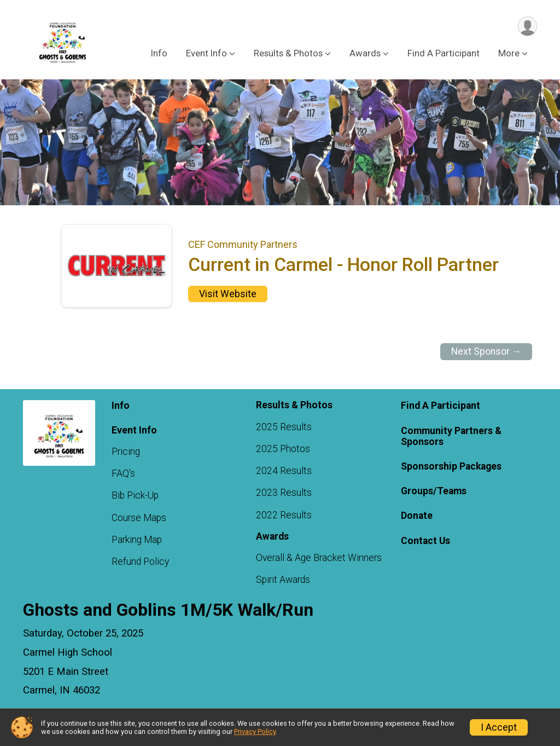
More (509, 54)
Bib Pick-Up (135, 496)
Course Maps (139, 518)
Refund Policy (140, 562)
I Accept (499, 727)
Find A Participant (444, 54)
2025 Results (284, 427)
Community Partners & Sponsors (451, 436)
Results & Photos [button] (288, 54)
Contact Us (425, 541)
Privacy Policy (255, 731)
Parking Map (137, 540)
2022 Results (284, 515)
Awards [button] (365, 54)
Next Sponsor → (486, 351)
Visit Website (228, 294)
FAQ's (123, 473)
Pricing (126, 452)
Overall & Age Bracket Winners (319, 558)
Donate (417, 516)
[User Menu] (527, 27)
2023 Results (284, 493)
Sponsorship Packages (451, 466)
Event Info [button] (206, 54)
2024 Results (284, 471)
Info (159, 54)
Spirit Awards (283, 580)
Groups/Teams (434, 491)
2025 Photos (283, 449)
